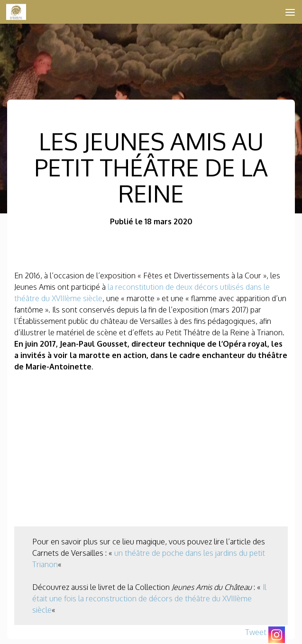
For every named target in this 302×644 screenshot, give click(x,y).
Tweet (256, 632)
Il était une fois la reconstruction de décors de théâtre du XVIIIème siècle (149, 598)
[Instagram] (277, 635)
